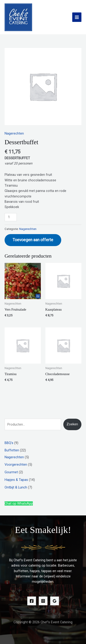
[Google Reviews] (55, 601)
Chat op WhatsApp (19, 503)
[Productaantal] (11, 217)
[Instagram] (43, 601)
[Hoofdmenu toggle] (77, 17)
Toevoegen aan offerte (33, 240)
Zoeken (72, 424)
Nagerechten (14, 133)
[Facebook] (32, 601)
